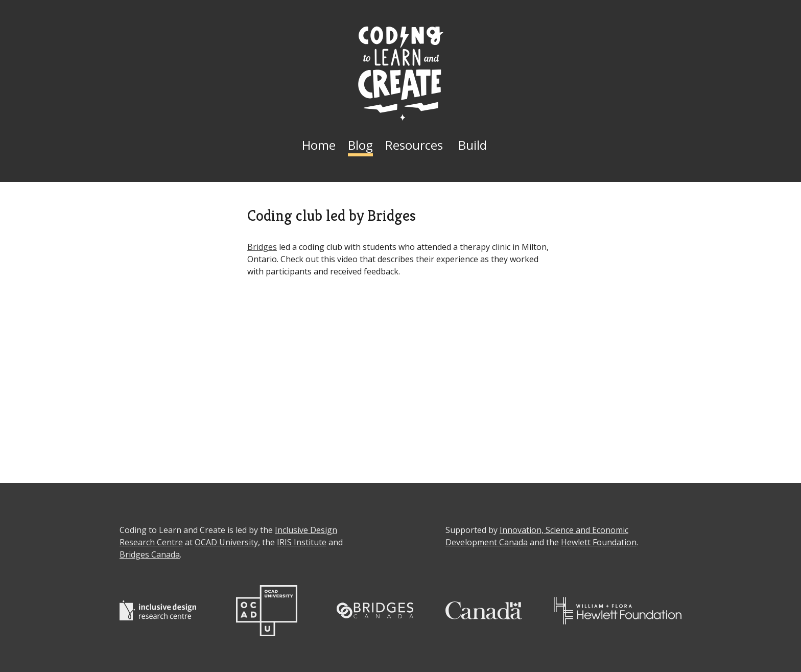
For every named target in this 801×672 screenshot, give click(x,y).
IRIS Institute (302, 542)
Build (473, 145)
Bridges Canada (150, 554)
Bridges (262, 247)
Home (319, 145)
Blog (360, 145)
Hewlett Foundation (599, 542)
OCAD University (226, 542)
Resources (414, 145)
